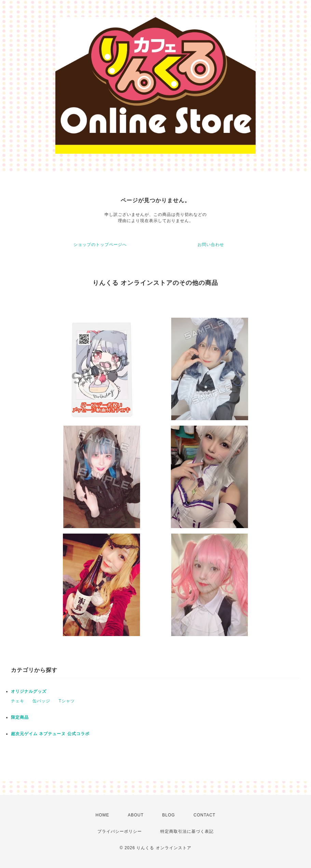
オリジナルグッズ (29, 691)
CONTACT (204, 815)
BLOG (169, 815)
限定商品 (20, 717)
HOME (103, 815)
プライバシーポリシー (120, 831)
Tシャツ (67, 701)
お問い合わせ (211, 245)
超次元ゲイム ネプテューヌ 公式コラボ (50, 734)
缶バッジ (41, 701)
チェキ (18, 701)
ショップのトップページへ (100, 245)
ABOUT (136, 815)
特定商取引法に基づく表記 (187, 831)
